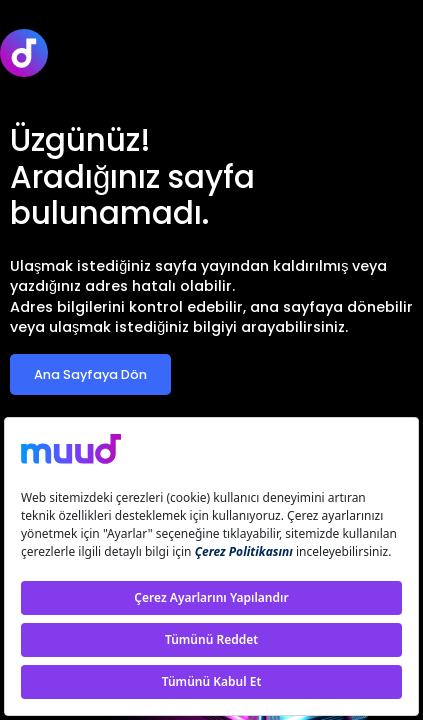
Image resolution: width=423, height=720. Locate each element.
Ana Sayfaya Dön (90, 374)
